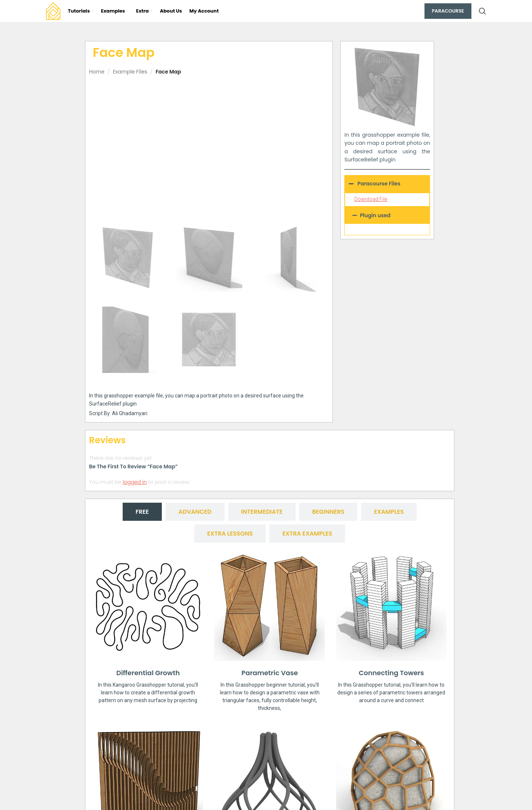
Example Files (130, 72)
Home (97, 72)
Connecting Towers (391, 673)
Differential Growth (148, 673)
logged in (135, 482)
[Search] (482, 11)
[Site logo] (53, 11)
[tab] (142, 512)
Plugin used (375, 215)
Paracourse (448, 11)
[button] (387, 215)
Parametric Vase (270, 673)
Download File (371, 199)
